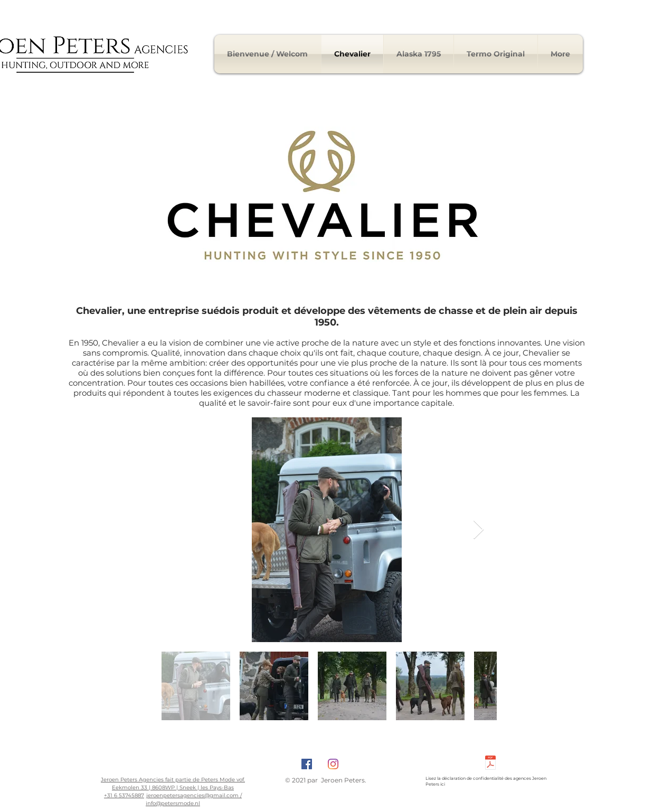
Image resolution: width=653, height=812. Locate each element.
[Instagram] (333, 764)
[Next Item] (479, 530)
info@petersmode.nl (173, 803)
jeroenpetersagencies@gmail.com (192, 795)
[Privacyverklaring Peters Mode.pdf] (491, 764)
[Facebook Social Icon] (307, 764)
